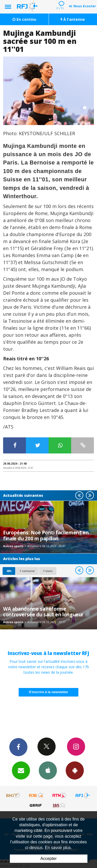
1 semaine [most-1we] (27, 571)
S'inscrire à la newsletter (49, 692)
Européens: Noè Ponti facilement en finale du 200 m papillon (46, 535)
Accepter (48, 859)
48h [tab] (9, 571)
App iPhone (48, 770)
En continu (24, 19)
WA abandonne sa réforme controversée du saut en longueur (43, 612)
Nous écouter (85, 6)
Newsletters (21, 770)
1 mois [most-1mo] (48, 571)
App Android (75, 770)
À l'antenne (73, 19)
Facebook (18, 747)
